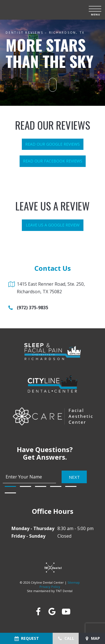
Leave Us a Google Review (53, 225)
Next (74, 477)
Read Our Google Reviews (53, 144)
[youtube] (66, 611)
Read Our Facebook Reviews (53, 161)
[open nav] (95, 10)
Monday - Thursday (33, 528)
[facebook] (38, 611)
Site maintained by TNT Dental (50, 591)
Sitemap (74, 582)
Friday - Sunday (28, 536)
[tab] (10, 486)
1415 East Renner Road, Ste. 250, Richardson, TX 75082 (51, 288)
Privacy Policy (50, 587)
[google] (52, 611)
